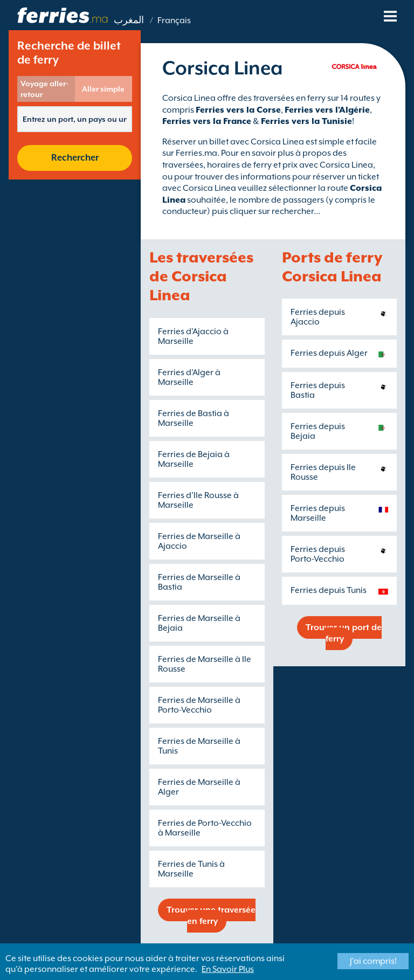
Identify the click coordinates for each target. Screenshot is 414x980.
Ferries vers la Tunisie (306, 121)
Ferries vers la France (207, 121)
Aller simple (103, 89)
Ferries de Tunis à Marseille (191, 869)
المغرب (129, 20)
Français (174, 20)
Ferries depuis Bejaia (318, 431)
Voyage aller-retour (44, 89)
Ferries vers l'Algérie (327, 110)
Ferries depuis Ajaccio (318, 317)
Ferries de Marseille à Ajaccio (199, 541)
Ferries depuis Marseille (318, 513)
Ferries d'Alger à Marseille (189, 377)
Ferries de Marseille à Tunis (199, 746)
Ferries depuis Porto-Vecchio (318, 554)
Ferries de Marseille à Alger (199, 787)
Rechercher (75, 158)
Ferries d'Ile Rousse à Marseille (198, 500)
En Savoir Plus (228, 969)
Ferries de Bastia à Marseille (194, 418)
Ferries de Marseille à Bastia (199, 582)
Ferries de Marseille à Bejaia (199, 623)
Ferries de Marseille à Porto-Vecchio (199, 705)
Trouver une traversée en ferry (211, 916)
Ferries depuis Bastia (318, 390)
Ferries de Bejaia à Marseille (194, 459)
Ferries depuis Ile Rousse (323, 472)
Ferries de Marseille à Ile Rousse (205, 664)
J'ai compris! (373, 961)
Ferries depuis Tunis (329, 590)
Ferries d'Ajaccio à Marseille (193, 336)
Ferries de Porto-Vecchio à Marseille (205, 828)
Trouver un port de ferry (344, 633)
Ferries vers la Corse (238, 110)
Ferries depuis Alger (329, 353)
